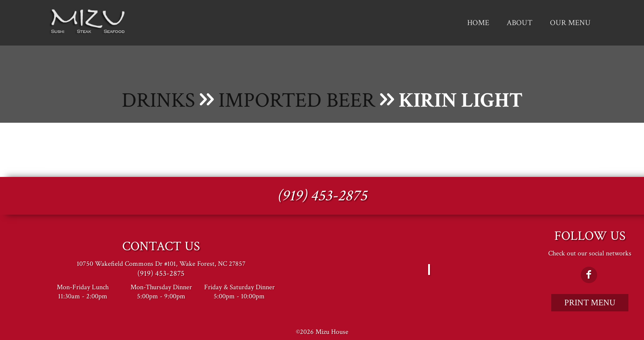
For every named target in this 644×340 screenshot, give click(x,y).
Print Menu (590, 303)
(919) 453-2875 (322, 196)
